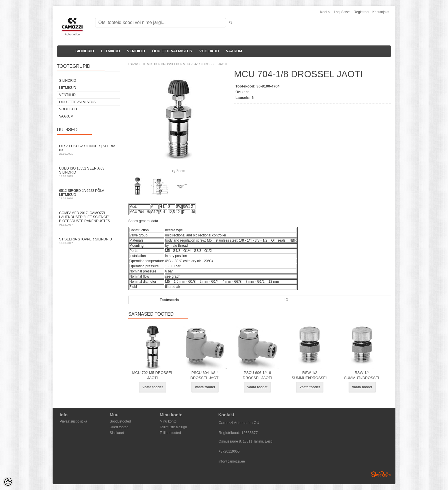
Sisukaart (117, 433)
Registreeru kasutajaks (371, 12)
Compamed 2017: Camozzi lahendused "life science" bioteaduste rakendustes (88, 219)
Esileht (133, 64)
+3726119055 (229, 451)
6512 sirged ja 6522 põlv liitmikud (88, 194)
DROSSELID (170, 64)
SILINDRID (85, 51)
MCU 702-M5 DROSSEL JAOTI (152, 375)
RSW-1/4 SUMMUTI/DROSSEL (362, 375)
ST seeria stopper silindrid (88, 241)
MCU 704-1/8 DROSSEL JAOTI (205, 64)
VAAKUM (234, 51)
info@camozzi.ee (232, 461)
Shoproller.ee (381, 474)
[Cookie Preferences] (8, 482)
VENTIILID (136, 51)
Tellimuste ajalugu (173, 427)
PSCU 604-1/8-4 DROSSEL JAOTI (205, 375)
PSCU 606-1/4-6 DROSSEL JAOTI (257, 375)
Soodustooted (120, 421)
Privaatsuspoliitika (73, 421)
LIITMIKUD (111, 51)
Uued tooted (119, 427)
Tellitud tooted (170, 433)
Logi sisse (342, 12)
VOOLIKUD (209, 51)
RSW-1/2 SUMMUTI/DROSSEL (310, 375)
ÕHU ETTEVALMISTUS (172, 51)
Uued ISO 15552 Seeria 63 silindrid (88, 172)
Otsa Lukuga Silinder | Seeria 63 (88, 150)
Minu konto (168, 421)
